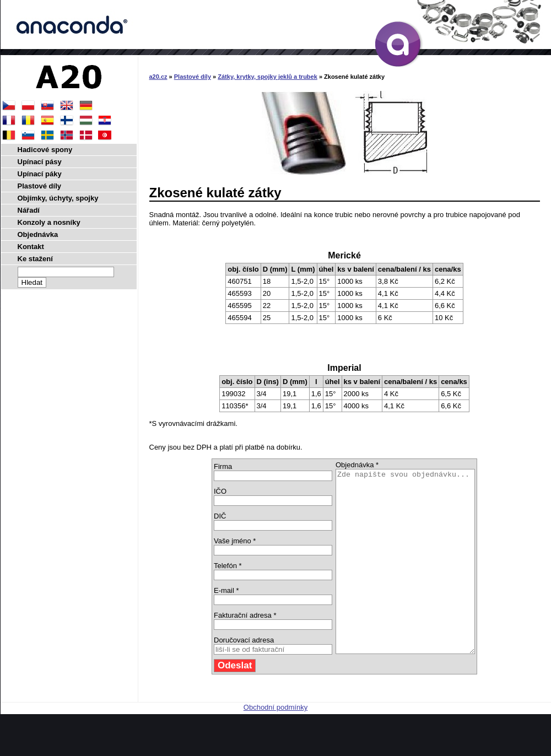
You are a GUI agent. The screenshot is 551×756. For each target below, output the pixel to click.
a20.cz (158, 77)
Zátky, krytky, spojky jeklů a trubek (268, 77)
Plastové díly (193, 77)
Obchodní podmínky (275, 744)
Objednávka (38, 234)
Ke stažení (35, 259)
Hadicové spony (45, 150)
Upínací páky (40, 174)
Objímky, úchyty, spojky (58, 198)
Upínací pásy (40, 162)
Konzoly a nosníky (49, 222)
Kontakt (31, 247)
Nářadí (29, 210)
